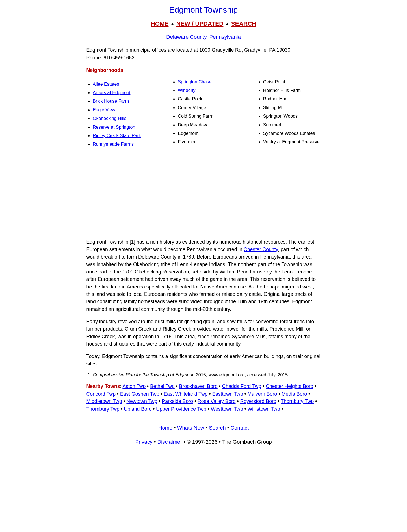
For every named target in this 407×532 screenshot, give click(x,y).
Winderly (187, 90)
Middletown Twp (104, 401)
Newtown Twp (142, 401)
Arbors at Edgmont (112, 93)
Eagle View (104, 110)
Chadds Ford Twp (242, 386)
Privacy (144, 442)
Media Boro (294, 394)
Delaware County (186, 37)
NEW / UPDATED (200, 24)
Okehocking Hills (110, 118)
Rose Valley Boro (217, 401)
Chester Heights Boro (289, 386)
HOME (160, 24)
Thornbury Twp (297, 401)
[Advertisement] (203, 194)
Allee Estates (106, 84)
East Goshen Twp (140, 394)
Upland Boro (138, 409)
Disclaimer (170, 442)
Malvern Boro (262, 394)
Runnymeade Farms (113, 144)
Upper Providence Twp (181, 409)
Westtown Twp (227, 409)
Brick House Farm (111, 101)
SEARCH (244, 24)
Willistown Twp (264, 409)
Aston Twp (134, 386)
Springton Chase (195, 82)
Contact (240, 428)
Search (217, 428)
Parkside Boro (178, 401)
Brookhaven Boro (198, 386)
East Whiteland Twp (186, 394)
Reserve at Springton (114, 127)
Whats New (191, 428)
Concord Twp (101, 394)
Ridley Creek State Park (117, 136)
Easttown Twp (227, 394)
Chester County (261, 249)
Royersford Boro (258, 401)
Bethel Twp (162, 386)
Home (165, 428)
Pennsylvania (225, 37)
